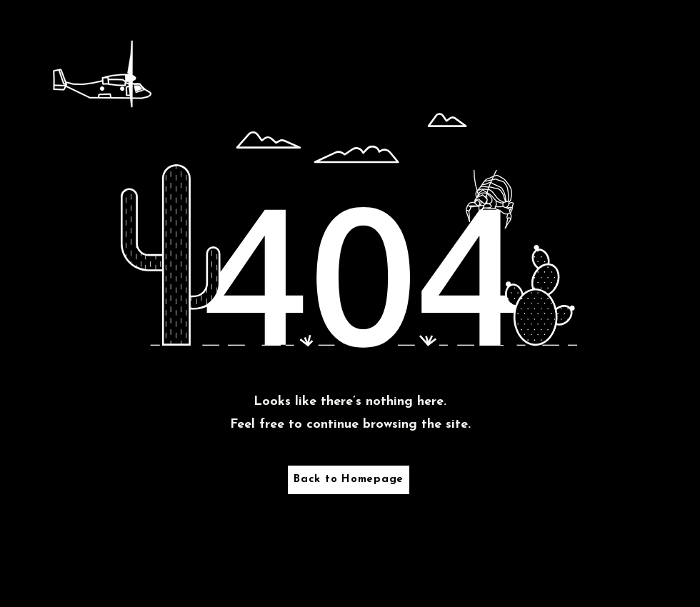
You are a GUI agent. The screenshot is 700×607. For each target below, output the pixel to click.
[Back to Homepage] (349, 480)
